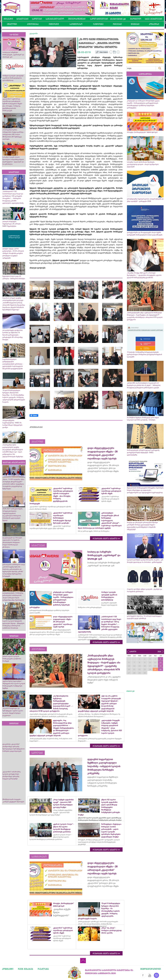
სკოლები (37, 19)
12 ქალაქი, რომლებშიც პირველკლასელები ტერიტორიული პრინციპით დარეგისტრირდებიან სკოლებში (144, 354)
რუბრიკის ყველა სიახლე (106, 539)
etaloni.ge (130, 691)
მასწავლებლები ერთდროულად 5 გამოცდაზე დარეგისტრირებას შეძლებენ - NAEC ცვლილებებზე (143, 453)
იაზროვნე (98, 24)
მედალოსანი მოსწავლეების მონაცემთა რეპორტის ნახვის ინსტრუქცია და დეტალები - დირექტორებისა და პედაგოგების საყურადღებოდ (145, 490)
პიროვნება (33, 24)
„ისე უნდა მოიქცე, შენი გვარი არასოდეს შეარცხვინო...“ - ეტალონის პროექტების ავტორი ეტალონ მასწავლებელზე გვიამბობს (144, 275)
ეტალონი (12, 24)
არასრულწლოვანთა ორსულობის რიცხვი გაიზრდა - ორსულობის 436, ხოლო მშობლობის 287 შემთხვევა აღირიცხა (13, 134)
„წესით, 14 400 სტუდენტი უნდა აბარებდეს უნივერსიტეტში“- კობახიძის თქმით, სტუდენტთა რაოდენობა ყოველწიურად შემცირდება (13, 484)
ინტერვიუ (54, 24)
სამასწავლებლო (55, 19)
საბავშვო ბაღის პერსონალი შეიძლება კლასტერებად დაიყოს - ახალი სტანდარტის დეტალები (143, 164)
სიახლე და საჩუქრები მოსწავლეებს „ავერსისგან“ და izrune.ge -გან (13, 55)
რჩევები (117, 24)
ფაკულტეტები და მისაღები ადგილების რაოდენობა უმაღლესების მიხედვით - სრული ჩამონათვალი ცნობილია (12, 542)
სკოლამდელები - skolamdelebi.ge (108, 19)
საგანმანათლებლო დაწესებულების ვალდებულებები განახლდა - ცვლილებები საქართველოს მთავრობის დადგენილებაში (13, 364)
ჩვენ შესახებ (26, 969)
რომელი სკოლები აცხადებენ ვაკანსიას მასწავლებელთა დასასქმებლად (13, 78)
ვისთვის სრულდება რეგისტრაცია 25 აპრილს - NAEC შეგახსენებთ (12, 224)
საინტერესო (76, 24)
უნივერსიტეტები (77, 19)
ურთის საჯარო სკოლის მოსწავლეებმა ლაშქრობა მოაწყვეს (12, 659)
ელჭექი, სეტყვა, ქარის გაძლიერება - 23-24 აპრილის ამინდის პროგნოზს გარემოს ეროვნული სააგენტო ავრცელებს (13, 253)
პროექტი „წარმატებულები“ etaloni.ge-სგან (142, 132)
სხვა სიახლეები (153, 19)
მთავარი (8, 19)
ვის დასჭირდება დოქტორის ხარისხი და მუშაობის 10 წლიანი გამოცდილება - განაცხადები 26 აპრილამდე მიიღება (13, 335)
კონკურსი (154, 24)
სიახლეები (22, 19)
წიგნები (135, 24)
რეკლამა (43, 969)
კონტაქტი (8, 969)
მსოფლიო (136, 19)
